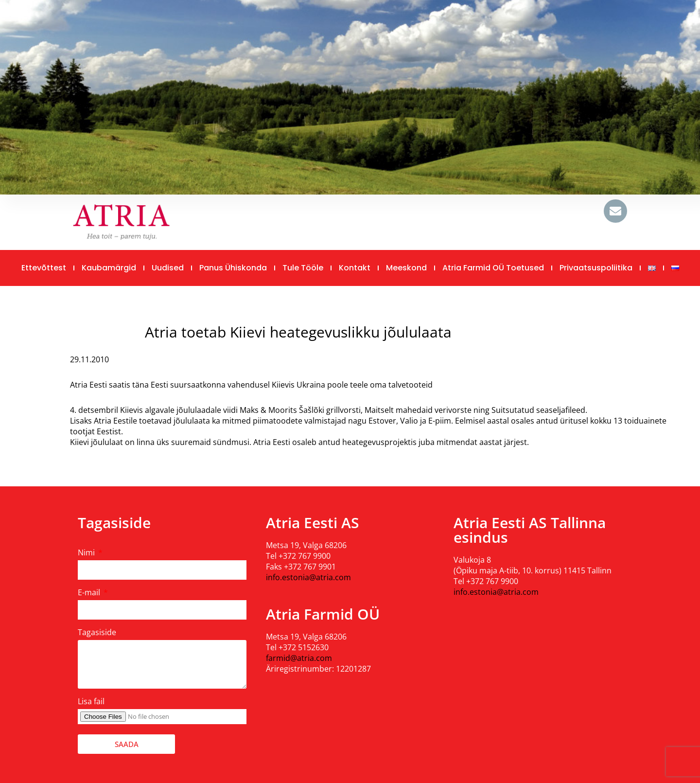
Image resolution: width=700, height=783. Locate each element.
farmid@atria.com (299, 658)
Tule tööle (303, 268)
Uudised (168, 268)
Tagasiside (97, 632)
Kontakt (355, 268)
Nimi (87, 552)
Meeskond (406, 268)
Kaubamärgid (109, 268)
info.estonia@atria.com (308, 577)
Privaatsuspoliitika (596, 268)
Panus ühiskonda (233, 268)
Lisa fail (91, 701)
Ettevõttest (44, 268)
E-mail (90, 592)
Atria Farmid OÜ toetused (493, 268)
